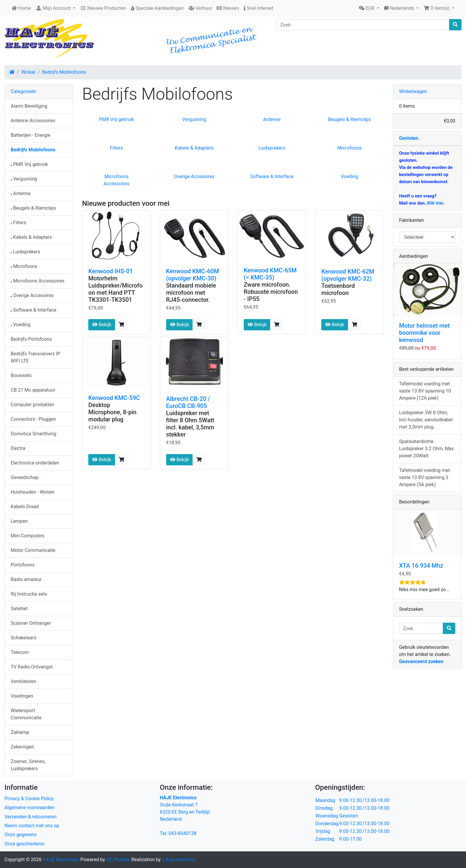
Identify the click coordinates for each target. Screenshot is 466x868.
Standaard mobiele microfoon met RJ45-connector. (191, 293)
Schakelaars (24, 638)
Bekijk (102, 325)
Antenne (272, 119)
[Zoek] (363, 25)
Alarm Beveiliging (29, 106)
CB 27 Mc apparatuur (33, 390)
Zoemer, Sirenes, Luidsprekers (28, 765)
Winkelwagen (413, 91)
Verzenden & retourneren (30, 817)
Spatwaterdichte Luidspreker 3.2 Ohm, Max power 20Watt (427, 449)
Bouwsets (21, 375)
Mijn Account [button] (54, 8)
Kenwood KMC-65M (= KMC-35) (270, 274)
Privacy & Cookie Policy (29, 799)
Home (21, 8)
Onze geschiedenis (24, 844)
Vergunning (194, 119)
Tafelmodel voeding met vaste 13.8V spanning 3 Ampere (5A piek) (425, 477)
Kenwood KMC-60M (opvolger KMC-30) (193, 275)
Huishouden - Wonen (33, 492)
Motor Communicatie (33, 550)
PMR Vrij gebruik (116, 119)
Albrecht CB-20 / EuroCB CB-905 (188, 402)
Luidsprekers (272, 148)
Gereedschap (25, 477)
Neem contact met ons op (32, 826)
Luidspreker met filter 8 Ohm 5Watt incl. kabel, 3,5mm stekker (190, 424)
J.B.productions (179, 860)
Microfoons (349, 148)
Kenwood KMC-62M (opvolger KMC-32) (348, 275)
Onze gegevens (21, 835)
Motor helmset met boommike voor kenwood (424, 333)
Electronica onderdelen (35, 463)
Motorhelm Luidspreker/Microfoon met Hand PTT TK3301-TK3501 (115, 289)
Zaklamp (20, 732)
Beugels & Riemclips (349, 119)
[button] (369, 8)
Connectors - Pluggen (33, 419)
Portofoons (23, 565)
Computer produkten (32, 405)
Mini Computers (27, 536)
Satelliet (19, 609)
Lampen (19, 521)
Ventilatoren (23, 681)
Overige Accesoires (194, 176)
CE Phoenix (119, 860)
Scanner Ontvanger (31, 623)
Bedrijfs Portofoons (31, 339)
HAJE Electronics (61, 860)
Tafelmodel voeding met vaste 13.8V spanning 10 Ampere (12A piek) (425, 391)
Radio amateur (26, 579)
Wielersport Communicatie (26, 714)
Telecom (20, 652)
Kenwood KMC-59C (114, 398)
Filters (116, 148)
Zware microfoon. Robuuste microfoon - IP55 (271, 292)
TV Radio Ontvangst (32, 667)
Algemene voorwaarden (29, 807)
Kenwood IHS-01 (111, 271)
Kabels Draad (25, 507)
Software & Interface (272, 176)
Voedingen (22, 696)
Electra (18, 448)
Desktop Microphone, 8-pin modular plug (112, 412)
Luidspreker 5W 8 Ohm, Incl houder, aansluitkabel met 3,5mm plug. (426, 420)
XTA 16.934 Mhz (421, 566)
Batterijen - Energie (31, 135)
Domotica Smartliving (33, 434)
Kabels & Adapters (194, 148)
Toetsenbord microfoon (338, 289)
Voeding (349, 176)
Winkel (28, 72)
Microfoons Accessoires (38, 281)
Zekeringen (22, 747)
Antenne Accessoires (33, 121)
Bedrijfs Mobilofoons (64, 72)
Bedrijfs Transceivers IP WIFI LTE (36, 357)
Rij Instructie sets (29, 594)
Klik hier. (436, 203)
